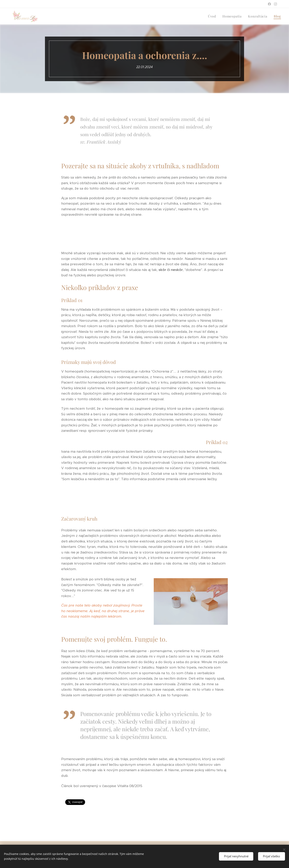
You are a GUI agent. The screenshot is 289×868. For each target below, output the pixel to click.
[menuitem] (213, 16)
